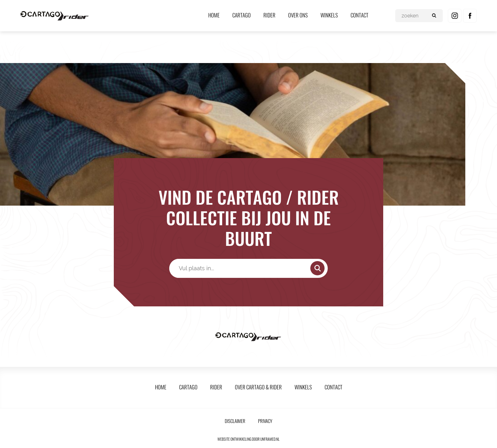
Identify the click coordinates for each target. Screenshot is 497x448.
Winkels (329, 15)
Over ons (298, 15)
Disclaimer (235, 421)
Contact (359, 15)
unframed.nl (270, 439)
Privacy (265, 421)
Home (214, 15)
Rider (269, 15)
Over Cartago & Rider (258, 387)
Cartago (242, 15)
